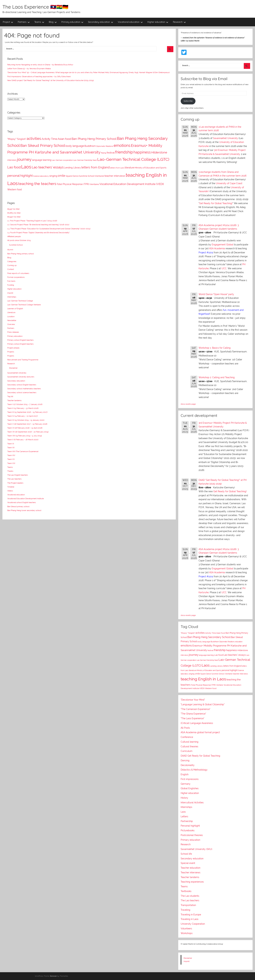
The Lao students (190, 896)
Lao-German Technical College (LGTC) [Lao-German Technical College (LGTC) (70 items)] (133, 159)
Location (11, 316)
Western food (211, 688)
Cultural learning (190, 742)
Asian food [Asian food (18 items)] (64, 139)
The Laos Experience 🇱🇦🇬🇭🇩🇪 (35, 7)
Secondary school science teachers (22, 392)
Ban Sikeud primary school (18, 506)
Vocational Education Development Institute (26, 499)
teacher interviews (240, 674)
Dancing (185, 760)
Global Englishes (190, 788)
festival (210, 650)
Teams (39, 22)
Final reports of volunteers (18, 273)
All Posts (185, 728)
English (185, 774)
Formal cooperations (16, 277)
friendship (220, 650)
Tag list (10, 396)
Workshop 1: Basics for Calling (215, 348)
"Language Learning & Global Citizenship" (203, 704)
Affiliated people (14, 236)
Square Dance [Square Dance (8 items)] (72, 176)
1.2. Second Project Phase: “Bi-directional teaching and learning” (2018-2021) (38, 225)
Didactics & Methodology (194, 770)
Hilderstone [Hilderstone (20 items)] (159, 152)
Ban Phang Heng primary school (21, 254)
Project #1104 (206, 253)
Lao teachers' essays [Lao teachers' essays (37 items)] (48, 167)
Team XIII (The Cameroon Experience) (23, 451)
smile (197, 674)
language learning (206, 655)
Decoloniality (188, 765)
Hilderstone (243, 650)
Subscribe (188, 101)
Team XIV (11, 455)
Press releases (13, 332)
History (184, 798)
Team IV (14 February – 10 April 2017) (23, 416)
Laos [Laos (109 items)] (26, 167)
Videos (10, 491)
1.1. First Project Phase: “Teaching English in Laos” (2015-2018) (32, 221)
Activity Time (211, 633)
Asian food (221, 633)
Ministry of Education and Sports (209, 670)
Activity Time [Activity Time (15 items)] (49, 139)
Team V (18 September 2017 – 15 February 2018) (27, 424)
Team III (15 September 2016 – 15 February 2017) (27, 412)
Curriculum (187, 751)
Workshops (187, 933)
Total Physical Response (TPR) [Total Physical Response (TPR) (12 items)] (73, 184)
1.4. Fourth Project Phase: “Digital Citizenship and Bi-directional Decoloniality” (39, 233)
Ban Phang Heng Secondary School (209, 637)
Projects (11, 352)
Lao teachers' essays (235, 655)
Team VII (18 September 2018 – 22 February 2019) (28, 432)
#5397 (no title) (13, 209)
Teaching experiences (192, 882)
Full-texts (11, 281)
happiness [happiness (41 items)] (142, 152)
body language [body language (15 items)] (75, 146)
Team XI (11, 444)
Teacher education (191, 868)
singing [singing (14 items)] (53, 176)
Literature (11, 312)
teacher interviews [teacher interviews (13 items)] (115, 176)
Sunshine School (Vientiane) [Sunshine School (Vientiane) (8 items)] (92, 176)
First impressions (190, 779)
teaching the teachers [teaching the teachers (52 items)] (37, 184)
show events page (188, 404)
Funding (11, 285)
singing (192, 674)
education (239, 642)
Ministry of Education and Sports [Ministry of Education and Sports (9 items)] (151, 168)
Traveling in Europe (191, 915)
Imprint (10, 293)
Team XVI (11, 463)
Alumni (10, 250)
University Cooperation (193, 924)
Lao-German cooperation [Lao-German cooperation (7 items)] (62, 160)
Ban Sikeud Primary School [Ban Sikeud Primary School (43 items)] (43, 145)
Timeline (11, 487)
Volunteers (186, 929)
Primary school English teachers (20, 340)
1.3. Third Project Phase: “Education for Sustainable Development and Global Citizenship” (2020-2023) (49, 229)
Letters (184, 816)
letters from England (232, 666)
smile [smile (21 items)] (61, 176)
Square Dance (206, 674)
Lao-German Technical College (20, 301)
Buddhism (215, 642)
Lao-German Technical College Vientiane (24, 305)
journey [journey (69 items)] (24, 159)
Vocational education (130, 22)
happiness (232, 650)
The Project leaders (15, 483)
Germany (186, 784)
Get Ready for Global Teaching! (216, 203)
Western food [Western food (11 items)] (15, 190)
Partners (24, 22)
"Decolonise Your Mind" (193, 700)
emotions (186, 646)
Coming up (12, 265)
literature (193, 670)
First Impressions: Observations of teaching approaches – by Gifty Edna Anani (39, 76)
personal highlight (230, 670)
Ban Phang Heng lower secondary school (24, 510)
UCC (224, 268)
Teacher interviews (191, 873)
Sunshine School (16, 245)
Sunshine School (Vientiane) (222, 674)
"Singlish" (191, 633)
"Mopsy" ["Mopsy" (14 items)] (12, 139)
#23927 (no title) (14, 217)
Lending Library (216, 666)
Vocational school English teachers (22, 502)
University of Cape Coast (229, 183)
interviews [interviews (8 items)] (12, 160)
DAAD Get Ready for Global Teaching (200, 756)
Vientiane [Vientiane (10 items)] (94, 184)
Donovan (53, 976)
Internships (12, 297)
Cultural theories (189, 746)
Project (8, 22)
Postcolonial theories (192, 835)
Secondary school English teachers (22, 385)
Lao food (219, 655)
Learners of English (15, 309)
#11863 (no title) (14, 213)
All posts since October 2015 (19, 240)
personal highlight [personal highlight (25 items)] (20, 176)
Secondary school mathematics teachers (24, 389)
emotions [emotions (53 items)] (122, 145)
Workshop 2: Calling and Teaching (217, 377)
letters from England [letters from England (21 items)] (95, 167)
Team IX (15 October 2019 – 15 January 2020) (26, 420)
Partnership (187, 821)
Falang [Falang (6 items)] (104, 153)
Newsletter (12, 320)
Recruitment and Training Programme (23, 360)
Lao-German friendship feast (207, 660)
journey (194, 655)
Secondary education (101, 22)
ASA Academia (217, 248)
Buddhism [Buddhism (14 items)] (90, 146)
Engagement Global (222, 245)
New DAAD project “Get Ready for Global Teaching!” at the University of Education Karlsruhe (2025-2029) (50, 80)
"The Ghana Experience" (193, 714)
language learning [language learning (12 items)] (42, 160)
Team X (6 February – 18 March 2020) (23, 440)
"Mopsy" (184, 633)
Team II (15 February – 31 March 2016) (23, 408)
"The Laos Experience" (192, 718)
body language (204, 642)
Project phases (13, 348)
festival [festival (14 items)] (111, 153)
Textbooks (186, 891)
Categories (12, 261)
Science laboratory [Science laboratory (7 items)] (41, 176)
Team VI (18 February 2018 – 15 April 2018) (25, 428)
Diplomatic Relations (227, 642)
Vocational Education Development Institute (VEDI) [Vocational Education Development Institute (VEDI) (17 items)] (132, 184)
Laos (206, 665)
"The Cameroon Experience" (195, 709)
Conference (187, 737)
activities (200, 633)
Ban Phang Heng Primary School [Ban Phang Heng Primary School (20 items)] (94, 139)
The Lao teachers (14, 479)
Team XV (11, 459)
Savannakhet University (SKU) (196, 849)
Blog (53, 22)
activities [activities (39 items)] (34, 139)
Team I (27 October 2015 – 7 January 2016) (25, 404)
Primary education (72, 22)
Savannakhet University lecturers (21, 377)
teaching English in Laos (203, 679)
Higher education (158, 22)
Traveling (185, 910)
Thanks (10, 471)
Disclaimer (13, 368)
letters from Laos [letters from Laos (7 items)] (117, 168)
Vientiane (220, 685)
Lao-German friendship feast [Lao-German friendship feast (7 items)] (85, 160)
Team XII (11, 448)
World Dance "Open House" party (216, 294)
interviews (185, 655)
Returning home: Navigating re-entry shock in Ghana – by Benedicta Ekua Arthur (40, 65)
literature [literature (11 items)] (130, 168)
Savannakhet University (17, 373)
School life (186, 854)
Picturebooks (188, 830)
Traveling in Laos (190, 919)
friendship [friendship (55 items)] (124, 152)
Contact (11, 269)
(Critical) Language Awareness (197, 723)
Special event (188, 863)
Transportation (188, 905)
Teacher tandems (14, 400)
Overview (11, 324)
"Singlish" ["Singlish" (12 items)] (21, 139)
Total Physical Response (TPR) (203, 685)
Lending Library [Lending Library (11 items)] (72, 168)
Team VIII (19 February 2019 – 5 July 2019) (25, 436)
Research (179, 22)
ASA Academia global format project (200, 732)
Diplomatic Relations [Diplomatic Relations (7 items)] (105, 146)
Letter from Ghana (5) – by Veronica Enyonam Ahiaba (29, 69)
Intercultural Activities (192, 803)
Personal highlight (190, 826)
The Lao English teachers (18, 475)
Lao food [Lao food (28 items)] (14, 167)
